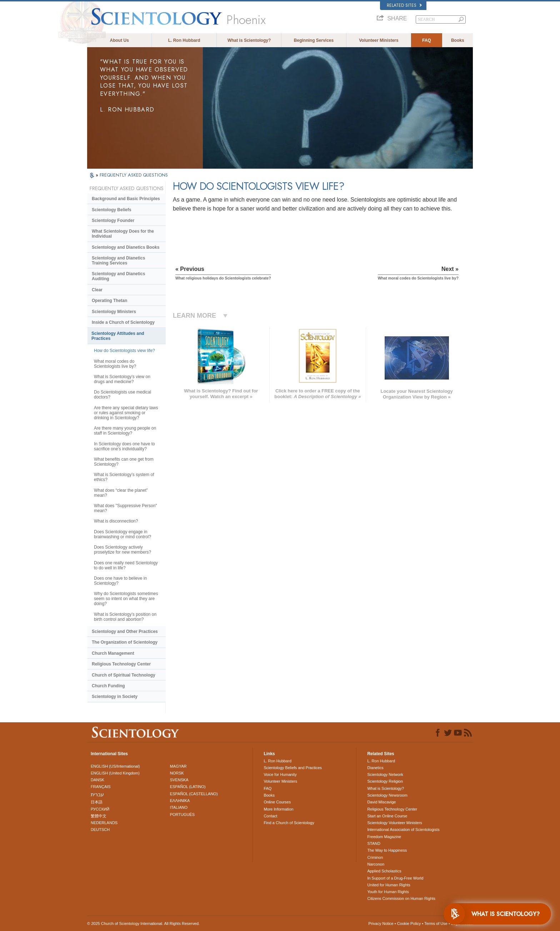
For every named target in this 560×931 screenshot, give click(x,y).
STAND (374, 843)
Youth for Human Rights (388, 892)
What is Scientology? (249, 40)
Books (458, 40)
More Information (278, 809)
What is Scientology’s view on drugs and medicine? (122, 379)
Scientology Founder (113, 221)
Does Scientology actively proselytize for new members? (122, 550)
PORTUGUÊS (182, 814)
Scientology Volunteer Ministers (394, 823)
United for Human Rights (389, 885)
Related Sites (404, 5)
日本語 (97, 802)
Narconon (376, 864)
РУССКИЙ (100, 809)
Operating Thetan (109, 301)
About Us (119, 40)
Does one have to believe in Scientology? (120, 581)
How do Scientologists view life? (124, 351)
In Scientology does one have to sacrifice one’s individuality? (124, 446)
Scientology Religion (385, 781)
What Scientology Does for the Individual (123, 234)
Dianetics (375, 768)
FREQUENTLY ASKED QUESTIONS (134, 175)
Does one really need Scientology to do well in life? (126, 565)
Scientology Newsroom (387, 795)
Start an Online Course (387, 816)
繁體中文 (99, 816)
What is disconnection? (116, 521)
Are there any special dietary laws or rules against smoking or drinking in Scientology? (126, 413)
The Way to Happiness (387, 850)
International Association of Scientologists (403, 830)
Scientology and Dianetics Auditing (118, 276)
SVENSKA (179, 780)
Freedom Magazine (384, 837)
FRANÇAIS (101, 787)
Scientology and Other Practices (125, 632)
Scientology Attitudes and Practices (118, 336)
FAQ (427, 40)
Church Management (113, 653)
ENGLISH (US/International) (115, 766)
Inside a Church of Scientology (123, 322)
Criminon (375, 857)
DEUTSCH (100, 830)
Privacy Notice (381, 923)
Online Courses (277, 802)
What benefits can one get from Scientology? (124, 462)
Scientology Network (385, 774)
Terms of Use (436, 923)
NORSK (177, 773)
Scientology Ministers (114, 312)
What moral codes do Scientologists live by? (115, 364)
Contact (270, 816)
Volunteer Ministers (379, 40)
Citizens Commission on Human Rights (401, 898)
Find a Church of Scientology (289, 823)
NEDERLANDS (104, 823)
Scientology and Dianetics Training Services (118, 261)
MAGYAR (178, 766)
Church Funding (108, 686)
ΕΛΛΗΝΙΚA (180, 801)
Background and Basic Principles (126, 199)
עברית (97, 794)
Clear (97, 290)
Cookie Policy (409, 923)
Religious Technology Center (121, 664)
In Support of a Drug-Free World (395, 878)
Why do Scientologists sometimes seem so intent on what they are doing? (126, 599)
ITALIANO (179, 807)
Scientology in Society (115, 697)
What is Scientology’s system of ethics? (124, 477)
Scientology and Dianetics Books (126, 247)
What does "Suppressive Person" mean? (126, 508)
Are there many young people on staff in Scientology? (125, 431)
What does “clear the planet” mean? (121, 493)
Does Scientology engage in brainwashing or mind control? (122, 534)
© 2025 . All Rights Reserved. (143, 923)
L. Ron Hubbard (184, 40)
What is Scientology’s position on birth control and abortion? (125, 617)
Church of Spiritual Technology (124, 675)
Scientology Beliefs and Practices (293, 768)
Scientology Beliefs (112, 210)
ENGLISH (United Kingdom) (115, 773)
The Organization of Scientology (125, 642)
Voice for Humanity (280, 774)
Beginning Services (314, 40)
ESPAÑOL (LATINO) (188, 787)
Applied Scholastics (384, 871)
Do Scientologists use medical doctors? (122, 395)
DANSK (97, 780)
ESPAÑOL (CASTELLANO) (194, 794)
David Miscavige (381, 802)
